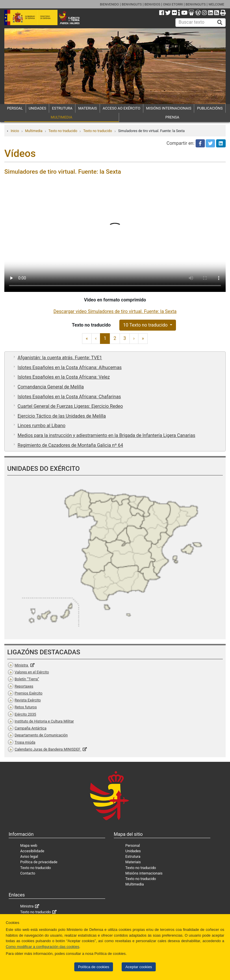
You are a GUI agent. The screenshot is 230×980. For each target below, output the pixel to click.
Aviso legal (29, 856)
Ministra (22, 665)
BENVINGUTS (132, 4)
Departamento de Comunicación (41, 735)
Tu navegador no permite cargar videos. (115, 237)
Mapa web (29, 845)
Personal (133, 845)
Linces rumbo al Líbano (42, 426)
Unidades (133, 851)
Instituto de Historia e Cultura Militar (44, 721)
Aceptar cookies (139, 967)
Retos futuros (26, 707)
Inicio (15, 131)
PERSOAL (15, 108)
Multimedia (34, 131)
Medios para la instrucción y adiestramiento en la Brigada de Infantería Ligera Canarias (106, 435)
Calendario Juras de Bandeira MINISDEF (48, 749)
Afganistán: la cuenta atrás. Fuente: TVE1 (60, 358)
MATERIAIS (88, 108)
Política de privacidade (39, 862)
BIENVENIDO (110, 4)
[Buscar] (220, 23)
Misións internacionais (144, 873)
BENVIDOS (152, 4)
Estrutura (133, 856)
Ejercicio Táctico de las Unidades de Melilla (62, 416)
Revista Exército (28, 700)
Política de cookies (94, 967)
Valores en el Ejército (32, 672)
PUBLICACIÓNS (210, 108)
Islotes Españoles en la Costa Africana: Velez (64, 377)
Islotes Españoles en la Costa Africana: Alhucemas (70, 367)
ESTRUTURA (62, 108)
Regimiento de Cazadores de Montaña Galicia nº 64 (70, 445)
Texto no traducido (63, 131)
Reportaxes (24, 686)
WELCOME (216, 4)
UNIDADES (37, 108)
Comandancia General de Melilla (51, 387)
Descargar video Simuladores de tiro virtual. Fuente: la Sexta (115, 311)
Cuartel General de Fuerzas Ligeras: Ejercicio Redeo (70, 406)
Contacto (28, 873)
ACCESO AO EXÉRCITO (121, 108)
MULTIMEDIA (62, 117)
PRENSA (172, 117)
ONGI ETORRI (173, 4)
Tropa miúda (25, 742)
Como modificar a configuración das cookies (42, 947)
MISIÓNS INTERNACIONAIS (169, 108)
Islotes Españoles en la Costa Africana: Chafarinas (69, 397)
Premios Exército (29, 693)
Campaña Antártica (31, 728)
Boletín (27, 679)
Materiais (133, 862)
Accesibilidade (32, 851)
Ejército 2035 (25, 714)
